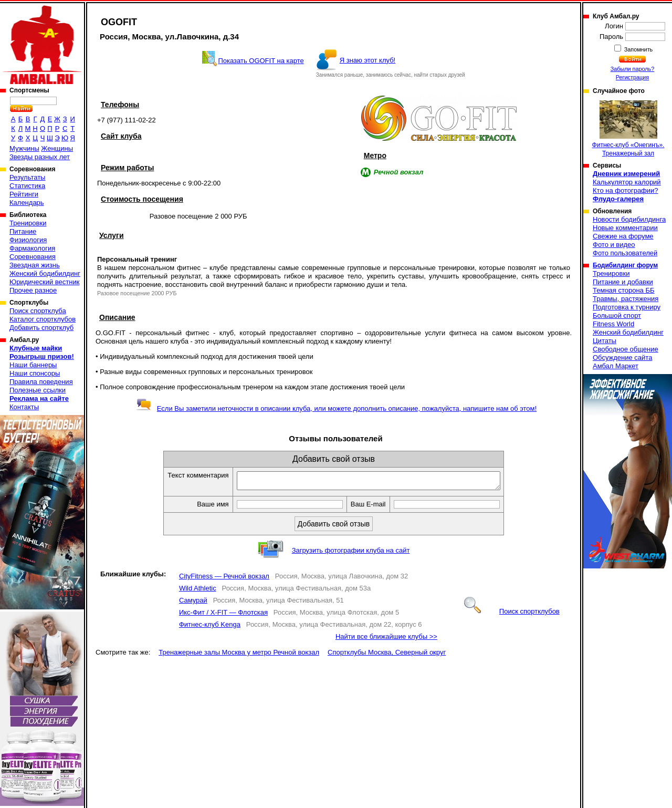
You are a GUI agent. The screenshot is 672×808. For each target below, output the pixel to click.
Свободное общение (626, 349)
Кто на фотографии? (626, 190)
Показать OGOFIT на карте (261, 61)
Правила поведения (41, 382)
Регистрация (632, 77)
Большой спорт (617, 315)
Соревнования (33, 257)
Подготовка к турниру (627, 307)
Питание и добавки (623, 282)
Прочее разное (33, 290)
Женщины (57, 148)
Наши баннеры (33, 365)
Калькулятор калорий (627, 182)
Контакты (24, 407)
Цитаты (605, 341)
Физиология (28, 240)
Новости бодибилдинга (629, 219)
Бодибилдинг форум (625, 265)
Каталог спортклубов (43, 319)
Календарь (27, 203)
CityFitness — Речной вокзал (224, 579)
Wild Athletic (198, 591)
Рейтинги (24, 194)
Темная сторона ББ (624, 290)
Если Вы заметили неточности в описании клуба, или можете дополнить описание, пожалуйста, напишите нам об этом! (336, 408)
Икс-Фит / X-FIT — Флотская (223, 615)
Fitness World (613, 324)
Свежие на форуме (623, 236)
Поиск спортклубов (512, 614)
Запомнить (638, 49)
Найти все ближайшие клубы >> (386, 640)
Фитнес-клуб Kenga (210, 628)
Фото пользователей (625, 253)
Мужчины (24, 148)
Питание (23, 231)
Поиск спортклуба (38, 311)
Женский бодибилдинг (45, 273)
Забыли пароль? (633, 69)
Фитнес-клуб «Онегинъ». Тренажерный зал (628, 129)
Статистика (27, 186)
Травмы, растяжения (626, 299)
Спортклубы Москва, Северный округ (387, 655)
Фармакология (32, 248)
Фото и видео (614, 245)
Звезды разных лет (40, 157)
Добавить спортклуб (41, 328)
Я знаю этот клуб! (368, 60)
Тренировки (28, 223)
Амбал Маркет (616, 366)
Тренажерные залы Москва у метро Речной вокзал (239, 655)
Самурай (193, 603)
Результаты (27, 177)
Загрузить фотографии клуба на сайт (351, 553)
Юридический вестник (44, 282)
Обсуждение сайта (622, 358)
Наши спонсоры (35, 373)
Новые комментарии (625, 228)
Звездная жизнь (35, 265)
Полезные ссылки (38, 390)
